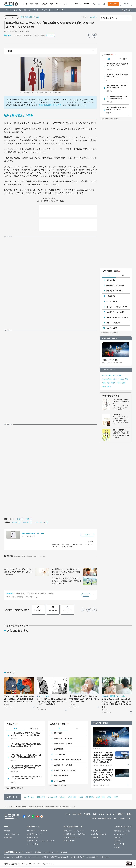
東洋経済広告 (96, 831)
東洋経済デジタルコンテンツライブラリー (41, 841)
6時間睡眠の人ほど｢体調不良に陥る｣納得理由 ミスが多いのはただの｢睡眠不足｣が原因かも (66, 572)
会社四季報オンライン (35, 834)
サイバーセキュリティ (12, 834)
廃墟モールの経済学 (113, 323)
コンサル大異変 (112, 328)
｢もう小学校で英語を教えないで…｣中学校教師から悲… (117, 97)
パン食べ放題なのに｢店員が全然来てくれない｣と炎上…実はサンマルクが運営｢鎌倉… (25, 734)
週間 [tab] (123, 275)
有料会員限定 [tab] (123, 59)
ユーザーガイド (119, 844)
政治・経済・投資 (20, 10)
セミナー (67, 4)
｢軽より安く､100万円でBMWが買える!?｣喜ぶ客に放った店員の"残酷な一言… (26, 745)
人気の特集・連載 (110, 271)
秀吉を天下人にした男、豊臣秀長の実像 (118, 307)
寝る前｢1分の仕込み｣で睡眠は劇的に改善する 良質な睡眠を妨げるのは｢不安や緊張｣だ (19, 572)
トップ (25, 4)
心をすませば (117, 415)
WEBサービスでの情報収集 (13, 857)
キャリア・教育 (34, 10)
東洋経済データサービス (72, 837)
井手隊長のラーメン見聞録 (115, 285)
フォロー (51, 35)
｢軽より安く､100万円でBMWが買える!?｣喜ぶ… (117, 76)
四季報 (77, 4)
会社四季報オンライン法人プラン (75, 834)
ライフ (45, 10)
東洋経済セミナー (69, 841)
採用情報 (38, 852)
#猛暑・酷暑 (121, 383)
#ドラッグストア (40, 522)
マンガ (59, 4)
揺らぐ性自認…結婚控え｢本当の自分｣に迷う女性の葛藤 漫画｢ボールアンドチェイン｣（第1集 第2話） (52, 702)
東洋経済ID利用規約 (77, 857)
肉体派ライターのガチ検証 (115, 312)
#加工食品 (26, 522)
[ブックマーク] (89, 35)
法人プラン (118, 841)
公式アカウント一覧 (51, 852)
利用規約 (117, 847)
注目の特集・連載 (109, 338)
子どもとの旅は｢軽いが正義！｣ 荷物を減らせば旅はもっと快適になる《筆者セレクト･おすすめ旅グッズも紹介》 (19, 699)
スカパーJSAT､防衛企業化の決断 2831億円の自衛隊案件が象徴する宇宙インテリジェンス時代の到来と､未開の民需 (103, 757)
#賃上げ (116, 379)
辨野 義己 (7, 35)
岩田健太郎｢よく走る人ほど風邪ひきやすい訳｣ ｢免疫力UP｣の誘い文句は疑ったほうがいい (66, 581)
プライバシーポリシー (32, 857)
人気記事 (44, 4)
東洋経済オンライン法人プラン (74, 831)
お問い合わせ (105, 857)
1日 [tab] (109, 275)
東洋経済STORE (33, 837)
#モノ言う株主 (107, 375)
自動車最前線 (111, 296)
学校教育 (7, 831)
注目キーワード (108, 370)
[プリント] (94, 35)
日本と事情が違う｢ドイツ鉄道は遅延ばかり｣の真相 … (117, 87)
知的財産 (45, 857)
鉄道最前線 (8, 837)
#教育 (109, 387)
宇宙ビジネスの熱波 (110, 360)
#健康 (27, 519)
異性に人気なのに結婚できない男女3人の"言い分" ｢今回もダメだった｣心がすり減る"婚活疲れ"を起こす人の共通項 (116, 703)
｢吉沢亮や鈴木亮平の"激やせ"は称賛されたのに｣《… (117, 108)
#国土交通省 (117, 375)
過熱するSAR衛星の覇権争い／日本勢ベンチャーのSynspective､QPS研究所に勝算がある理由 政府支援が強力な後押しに (103, 775)
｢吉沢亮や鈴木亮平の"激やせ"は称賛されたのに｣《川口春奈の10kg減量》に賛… (26, 778)
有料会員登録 (113, 4)
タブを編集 (127, 10)
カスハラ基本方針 (92, 857)
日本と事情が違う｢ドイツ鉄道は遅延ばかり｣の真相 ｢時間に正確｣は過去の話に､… (26, 756)
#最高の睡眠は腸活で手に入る (30, 17)
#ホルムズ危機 (107, 379)
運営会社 (29, 852)
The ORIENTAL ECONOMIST (37, 831)
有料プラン (118, 837)
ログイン (126, 4)
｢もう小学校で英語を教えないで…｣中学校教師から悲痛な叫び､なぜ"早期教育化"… (26, 767)
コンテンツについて (121, 834)
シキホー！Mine (32, 844)
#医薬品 (15, 522)
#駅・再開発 (111, 383)
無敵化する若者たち (119, 430)
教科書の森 (95, 837)
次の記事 (93, 17)
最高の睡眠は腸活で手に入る (50, 105)
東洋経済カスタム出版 (99, 834)
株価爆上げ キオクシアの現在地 (117, 317)
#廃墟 (104, 387)
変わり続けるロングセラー (115, 291)
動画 (52, 4)
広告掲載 (64, 852)
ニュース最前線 (112, 301)
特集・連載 (34, 4)
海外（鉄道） (111, 280)
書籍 (85, 4)
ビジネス (8, 10)
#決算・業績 (124, 379)
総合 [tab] (109, 59)
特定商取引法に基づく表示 (59, 857)
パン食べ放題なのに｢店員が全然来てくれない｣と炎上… (117, 65)
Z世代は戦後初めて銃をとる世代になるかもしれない (121, 401)
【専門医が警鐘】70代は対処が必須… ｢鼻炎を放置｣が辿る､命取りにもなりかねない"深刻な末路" (84, 699)
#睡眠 (18, 519)
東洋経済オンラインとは (109, 18)
